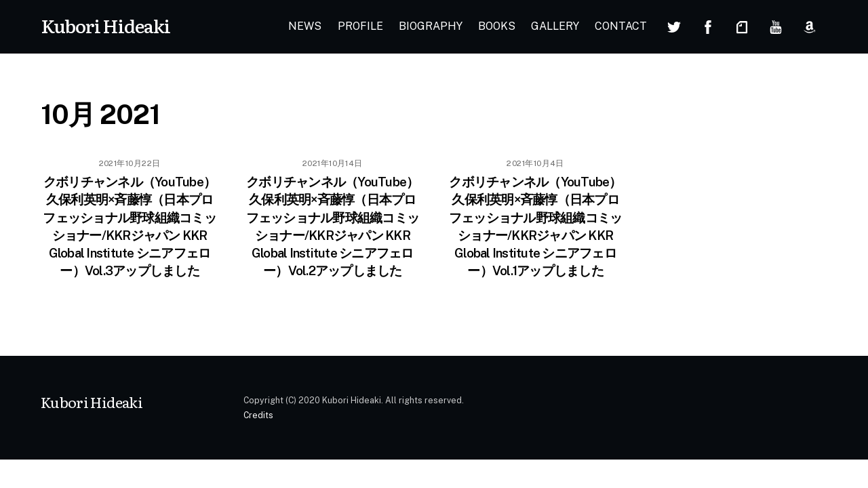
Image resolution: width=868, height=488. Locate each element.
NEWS (305, 26)
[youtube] (776, 25)
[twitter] (674, 25)
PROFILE (360, 26)
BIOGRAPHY (431, 26)
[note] (742, 25)
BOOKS (497, 26)
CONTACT (621, 26)
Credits (258, 415)
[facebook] (708, 25)
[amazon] (810, 25)
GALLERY (555, 26)
